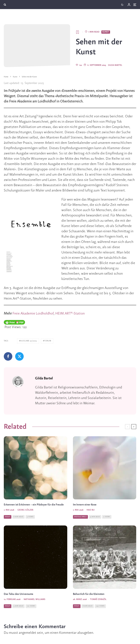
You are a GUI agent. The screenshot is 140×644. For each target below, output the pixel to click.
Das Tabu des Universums (19, 594)
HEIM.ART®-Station (70, 314)
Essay (8, 517)
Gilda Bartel (115, 65)
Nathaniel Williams (34, 599)
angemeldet (27, 633)
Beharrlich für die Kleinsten (89, 594)
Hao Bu (91, 510)
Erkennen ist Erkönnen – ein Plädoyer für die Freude (34, 505)
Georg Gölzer (25, 510)
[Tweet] (19, 356)
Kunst (106, 32)
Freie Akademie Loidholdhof (33, 314)
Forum (48, 341)
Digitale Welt (80, 517)
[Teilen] (8, 356)
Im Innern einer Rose (85, 505)
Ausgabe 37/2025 (29, 341)
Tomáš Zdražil (98, 599)
